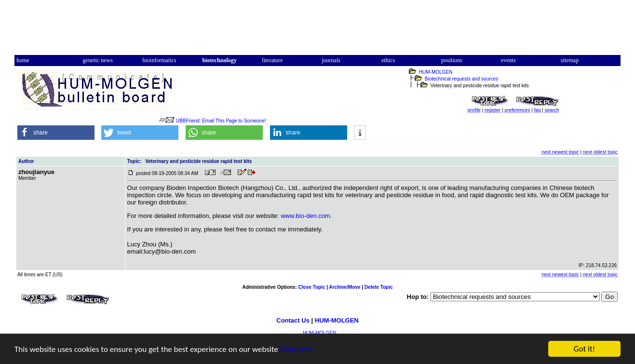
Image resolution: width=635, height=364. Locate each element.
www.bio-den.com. (306, 216)
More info (297, 349)
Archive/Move (345, 287)
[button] (56, 133)
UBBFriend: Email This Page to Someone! (221, 121)
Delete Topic (379, 287)
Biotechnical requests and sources (461, 79)
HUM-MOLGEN (436, 72)
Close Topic (312, 287)
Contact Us (293, 320)
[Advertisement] (318, 30)
